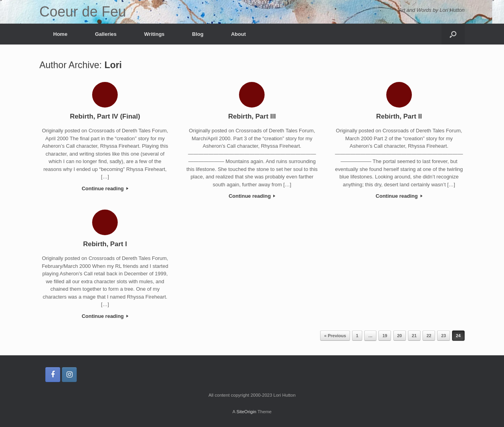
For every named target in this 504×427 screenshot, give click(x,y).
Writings (154, 34)
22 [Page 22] (429, 336)
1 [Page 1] (357, 336)
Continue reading (105, 188)
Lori (113, 65)
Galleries (106, 34)
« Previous (335, 336)
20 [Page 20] (400, 336)
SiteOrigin (246, 412)
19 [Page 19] (385, 336)
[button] (453, 34)
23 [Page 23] (443, 336)
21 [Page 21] (414, 336)
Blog (198, 34)
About (239, 34)
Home (60, 34)
